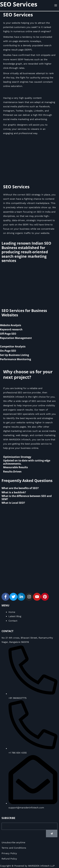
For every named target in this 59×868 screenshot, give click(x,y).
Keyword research (11, 329)
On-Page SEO (8, 351)
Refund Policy (9, 859)
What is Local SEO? (13, 503)
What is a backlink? (14, 492)
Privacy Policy (9, 853)
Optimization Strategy (17, 457)
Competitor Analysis (13, 346)
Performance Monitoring (15, 359)
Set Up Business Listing (14, 355)
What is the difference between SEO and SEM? (27, 497)
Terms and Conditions (14, 848)
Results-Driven (12, 472)
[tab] (29, 325)
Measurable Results (15, 467)
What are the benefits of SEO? (20, 488)
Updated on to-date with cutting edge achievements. (27, 462)
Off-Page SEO (8, 334)
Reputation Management (16, 338)
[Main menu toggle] (56, 5)
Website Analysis (11, 325)
